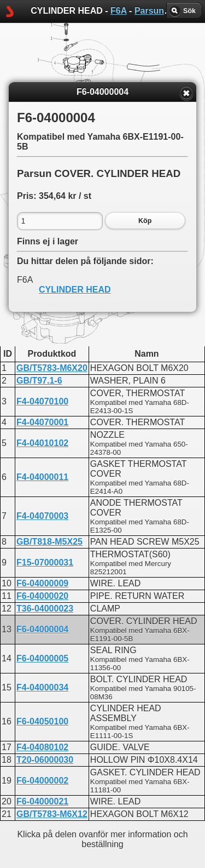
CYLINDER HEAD (75, 290)
